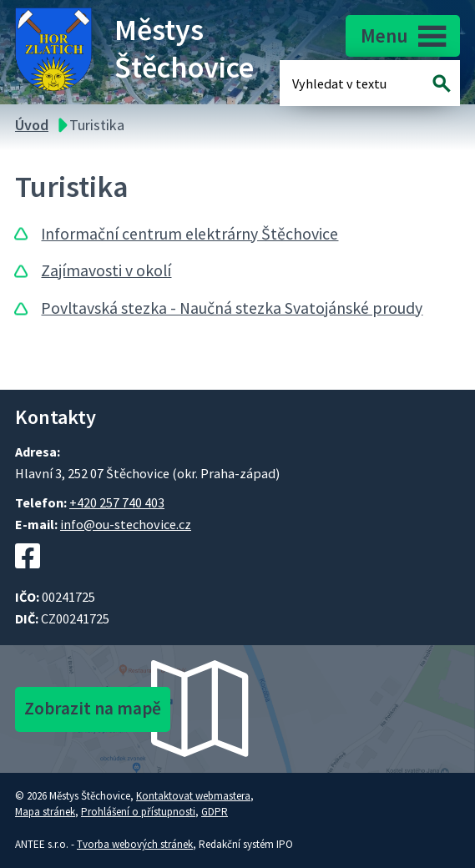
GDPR (215, 812)
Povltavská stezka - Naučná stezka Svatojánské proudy (232, 308)
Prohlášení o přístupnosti (138, 812)
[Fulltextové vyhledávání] (346, 83)
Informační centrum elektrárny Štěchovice (189, 234)
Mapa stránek (45, 812)
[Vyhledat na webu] (442, 83)
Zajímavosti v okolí (106, 270)
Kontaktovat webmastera (193, 796)
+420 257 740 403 (117, 502)
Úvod (32, 125)
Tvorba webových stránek (135, 844)
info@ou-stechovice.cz (126, 524)
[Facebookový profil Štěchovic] (28, 577)
